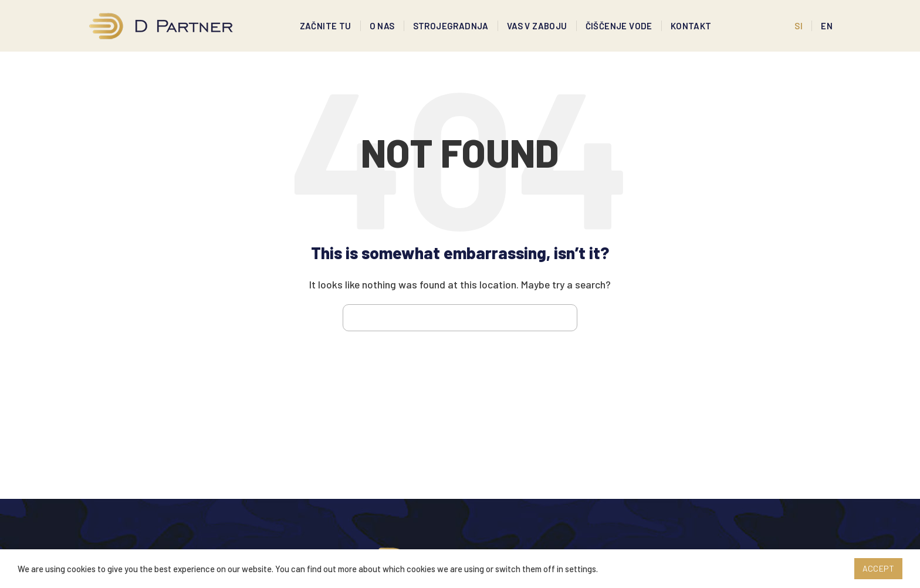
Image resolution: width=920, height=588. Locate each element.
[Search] (460, 325)
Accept (878, 568)
